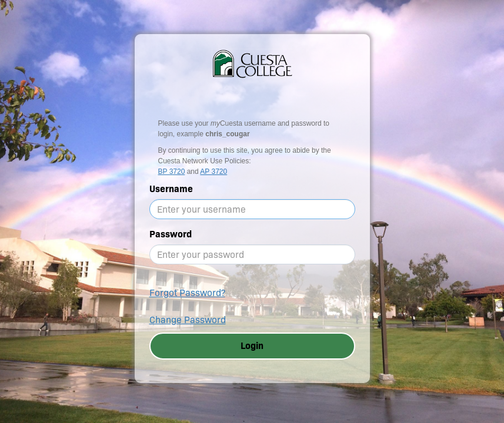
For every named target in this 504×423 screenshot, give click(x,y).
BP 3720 (172, 172)
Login (252, 346)
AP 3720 (213, 172)
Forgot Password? (187, 293)
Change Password (188, 320)
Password (171, 234)
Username (171, 189)
